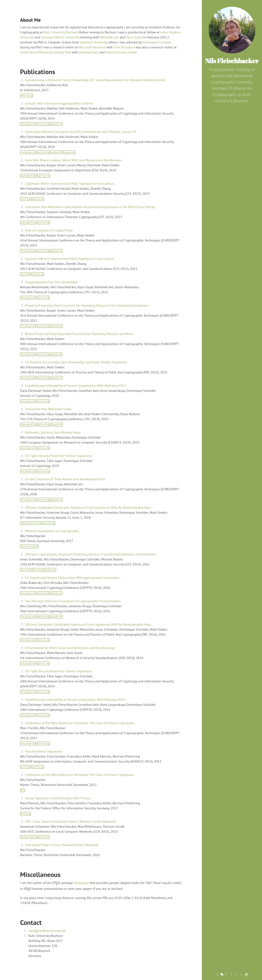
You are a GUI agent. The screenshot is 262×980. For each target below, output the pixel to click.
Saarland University (93, 42)
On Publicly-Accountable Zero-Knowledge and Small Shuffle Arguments (76, 362)
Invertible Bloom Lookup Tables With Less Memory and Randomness (73, 160)
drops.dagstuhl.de (28, 176)
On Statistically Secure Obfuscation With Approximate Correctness (72, 578)
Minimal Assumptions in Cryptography (52, 531)
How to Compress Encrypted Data (49, 230)
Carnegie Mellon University (60, 37)
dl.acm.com (26, 570)
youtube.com (56, 124)
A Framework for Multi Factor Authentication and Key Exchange (70, 648)
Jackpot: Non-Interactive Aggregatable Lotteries (59, 103)
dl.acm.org (25, 199)
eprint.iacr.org (26, 95)
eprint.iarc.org (43, 448)
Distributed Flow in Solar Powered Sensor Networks (62, 845)
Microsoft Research (92, 47)
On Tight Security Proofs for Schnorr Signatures (59, 456)
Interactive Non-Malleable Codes (48, 409)
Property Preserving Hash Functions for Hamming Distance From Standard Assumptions (87, 305)
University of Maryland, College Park (45, 52)
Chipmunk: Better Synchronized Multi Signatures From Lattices (70, 184)
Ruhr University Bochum (61, 32)
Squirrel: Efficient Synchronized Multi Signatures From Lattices (70, 259)
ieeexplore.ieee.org (29, 837)
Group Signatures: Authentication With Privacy (58, 798)
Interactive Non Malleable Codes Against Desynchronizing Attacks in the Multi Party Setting (90, 207)
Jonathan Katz (89, 52)
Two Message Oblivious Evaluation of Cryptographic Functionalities (73, 601)
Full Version (38, 570)
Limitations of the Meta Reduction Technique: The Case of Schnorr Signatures (80, 723)
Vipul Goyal (134, 37)
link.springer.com (28, 124)
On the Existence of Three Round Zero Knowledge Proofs (65, 479)
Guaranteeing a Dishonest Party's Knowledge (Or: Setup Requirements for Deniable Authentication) (95, 80)
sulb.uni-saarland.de (29, 546)
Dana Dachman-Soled (121, 52)
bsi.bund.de (25, 814)
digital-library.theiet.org (31, 523)
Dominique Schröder (157, 42)
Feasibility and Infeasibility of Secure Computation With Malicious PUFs (75, 386)
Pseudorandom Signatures (44, 751)
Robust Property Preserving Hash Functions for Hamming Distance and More (79, 334)
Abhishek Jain (109, 37)
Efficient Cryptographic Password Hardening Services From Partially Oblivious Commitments (90, 554)
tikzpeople (81, 883)
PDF (22, 790)
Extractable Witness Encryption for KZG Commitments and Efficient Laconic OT (81, 132)
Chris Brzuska (123, 47)
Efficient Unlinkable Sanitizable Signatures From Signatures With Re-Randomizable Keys (88, 508)
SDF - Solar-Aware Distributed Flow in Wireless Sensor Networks (71, 822)
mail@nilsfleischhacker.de (47, 931)
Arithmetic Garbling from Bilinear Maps (53, 432)
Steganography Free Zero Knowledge (51, 282)
